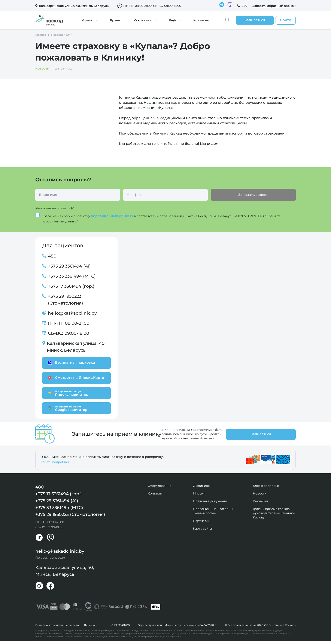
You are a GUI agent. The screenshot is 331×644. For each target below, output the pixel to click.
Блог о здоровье (266, 486)
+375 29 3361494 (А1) (69, 266)
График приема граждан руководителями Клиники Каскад (274, 513)
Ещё (172, 20)
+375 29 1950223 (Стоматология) (66, 299)
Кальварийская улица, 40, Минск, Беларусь (76, 346)
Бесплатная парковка (71, 362)
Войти (286, 20)
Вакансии (260, 501)
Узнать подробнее (55, 462)
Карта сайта (202, 528)
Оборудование (160, 486)
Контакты (201, 20)
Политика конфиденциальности (57, 625)
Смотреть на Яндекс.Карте (75, 378)
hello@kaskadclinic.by (72, 313)
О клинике (143, 20)
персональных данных (112, 216)
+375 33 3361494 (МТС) (72, 276)
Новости (260, 493)
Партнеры (201, 521)
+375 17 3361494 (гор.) (71, 286)
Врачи (115, 20)
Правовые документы (210, 501)
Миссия (199, 493)
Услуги (87, 20)
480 (244, 6)
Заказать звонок (253, 195)
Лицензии (91, 625)
